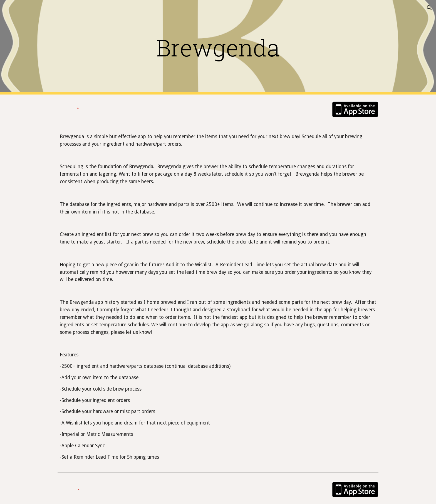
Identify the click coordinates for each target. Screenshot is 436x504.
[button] (429, 8)
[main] (218, 47)
